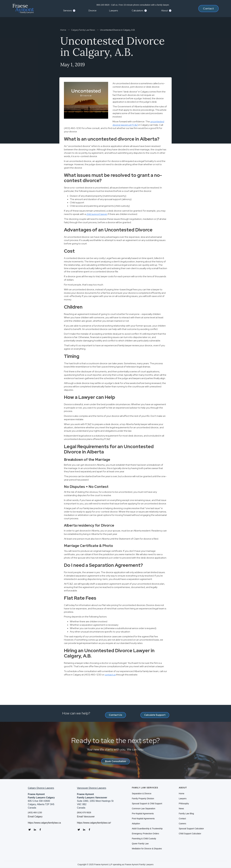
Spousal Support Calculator (191, 829)
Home (63, 30)
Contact (208, 8)
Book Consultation (115, 761)
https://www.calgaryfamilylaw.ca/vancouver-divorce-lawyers (94, 823)
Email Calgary (35, 817)
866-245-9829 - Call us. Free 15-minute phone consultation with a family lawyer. (133, 5)
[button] (69, 11)
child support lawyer (97, 214)
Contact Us (115, 715)
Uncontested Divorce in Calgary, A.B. (118, 30)
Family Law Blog (186, 814)
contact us (110, 675)
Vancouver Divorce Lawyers (92, 788)
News (181, 809)
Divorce (93, 11)
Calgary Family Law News (83, 30)
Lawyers (114, 11)
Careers (183, 824)
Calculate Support (155, 715)
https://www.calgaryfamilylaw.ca (44, 823)
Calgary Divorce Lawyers (41, 788)
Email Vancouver (86, 817)
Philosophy (184, 804)
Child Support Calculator (190, 834)
